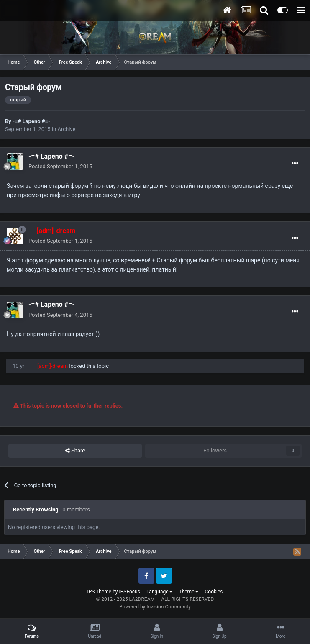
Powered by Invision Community (155, 607)
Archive (66, 129)
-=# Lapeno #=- (31, 121)
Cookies (214, 592)
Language (160, 592)
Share (75, 451)
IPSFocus (130, 592)
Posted (60, 166)
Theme (188, 592)
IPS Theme (99, 592)
